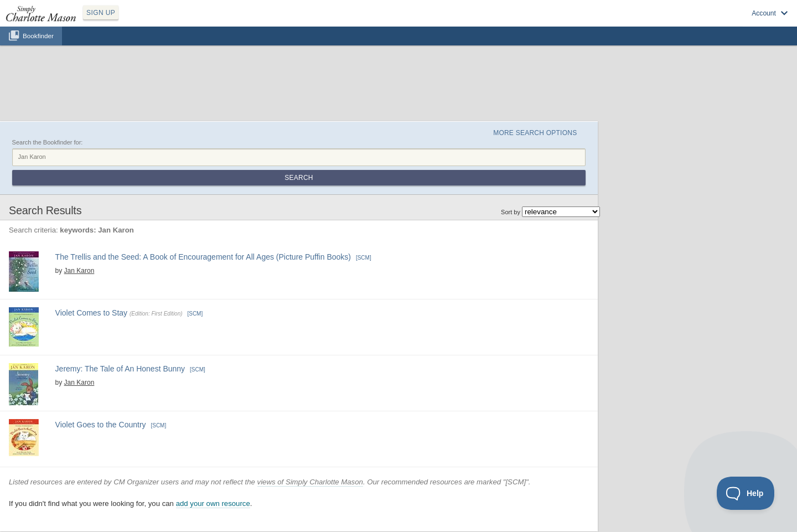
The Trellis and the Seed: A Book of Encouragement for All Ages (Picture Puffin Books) (203, 257)
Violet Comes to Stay (91, 313)
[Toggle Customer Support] (746, 493)
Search (299, 178)
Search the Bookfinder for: (48, 142)
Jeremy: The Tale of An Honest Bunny (120, 369)
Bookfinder (38, 36)
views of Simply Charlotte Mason (310, 482)
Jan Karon (79, 271)
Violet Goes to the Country (101, 425)
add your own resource (213, 503)
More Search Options (535, 133)
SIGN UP (101, 13)
